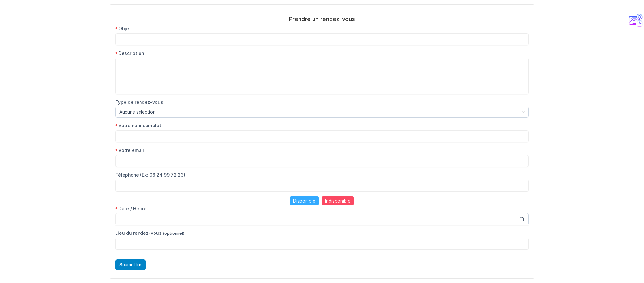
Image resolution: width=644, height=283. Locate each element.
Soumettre (130, 265)
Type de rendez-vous (139, 102)
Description (130, 53)
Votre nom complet (138, 125)
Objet (123, 29)
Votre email (130, 150)
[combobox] (322, 112)
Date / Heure (131, 208)
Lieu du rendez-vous (150, 233)
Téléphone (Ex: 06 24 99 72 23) (150, 175)
